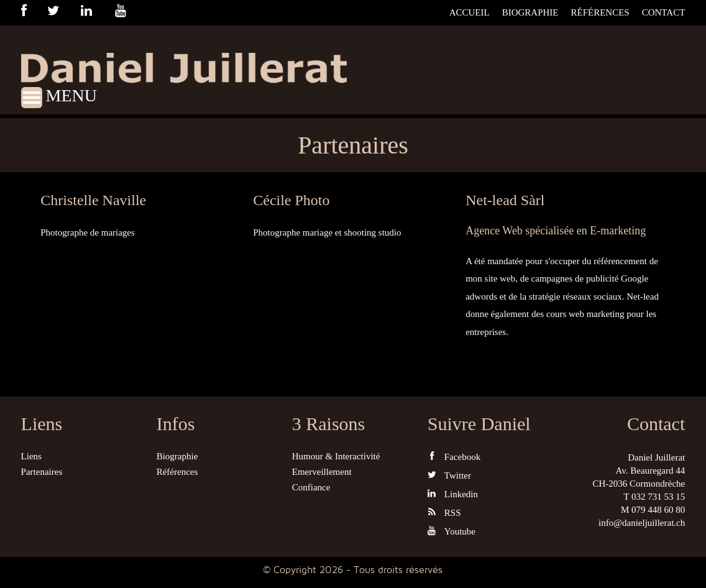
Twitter (449, 475)
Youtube (452, 531)
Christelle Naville (93, 200)
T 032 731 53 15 (654, 497)
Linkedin (453, 494)
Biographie (530, 12)
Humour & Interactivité (336, 456)
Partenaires (42, 472)
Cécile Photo (291, 200)
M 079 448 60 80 (653, 510)
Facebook (454, 457)
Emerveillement (322, 472)
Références (600, 12)
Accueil (470, 12)
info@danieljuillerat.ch (642, 523)
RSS (444, 512)
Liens (31, 456)
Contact (664, 12)
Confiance (311, 487)
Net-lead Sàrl (505, 200)
